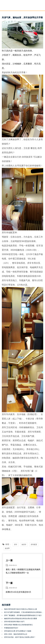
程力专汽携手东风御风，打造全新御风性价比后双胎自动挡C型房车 (24, 612)
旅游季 (7, 548)
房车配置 (34, 544)
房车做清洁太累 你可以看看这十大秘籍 (18, 631)
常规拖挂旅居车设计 (11, 628)
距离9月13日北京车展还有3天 (18, 592)
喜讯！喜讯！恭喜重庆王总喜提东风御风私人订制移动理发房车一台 (23, 571)
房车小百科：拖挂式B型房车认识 (16, 634)
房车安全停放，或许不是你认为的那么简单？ (20, 637)
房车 (16, 544)
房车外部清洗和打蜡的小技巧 (14, 622)
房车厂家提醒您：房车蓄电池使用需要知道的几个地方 (23, 615)
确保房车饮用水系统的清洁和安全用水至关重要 (21, 619)
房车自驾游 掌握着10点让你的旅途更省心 (19, 625)
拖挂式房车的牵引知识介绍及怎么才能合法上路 (21, 609)
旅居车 (29, 157)
